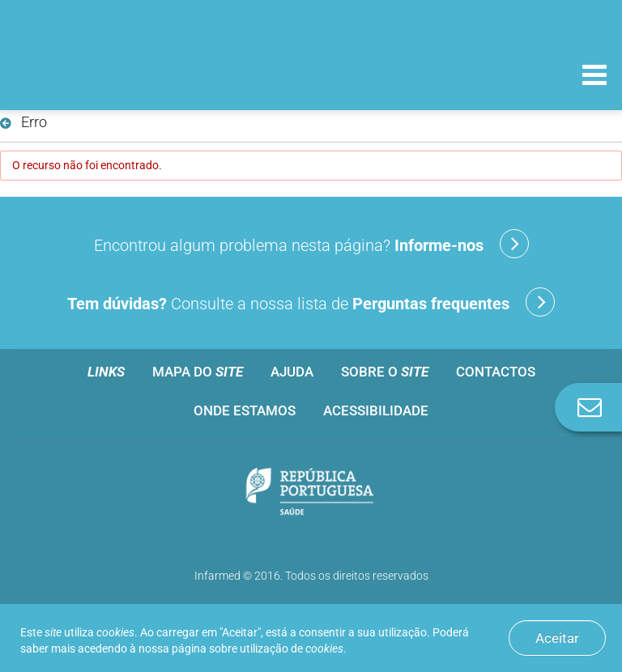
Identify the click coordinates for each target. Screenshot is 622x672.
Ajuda (292, 372)
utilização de (292, 649)
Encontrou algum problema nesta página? (311, 244)
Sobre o (385, 372)
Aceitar (557, 638)
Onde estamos (245, 410)
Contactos (496, 372)
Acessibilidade (376, 410)
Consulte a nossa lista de (311, 302)
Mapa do (198, 372)
